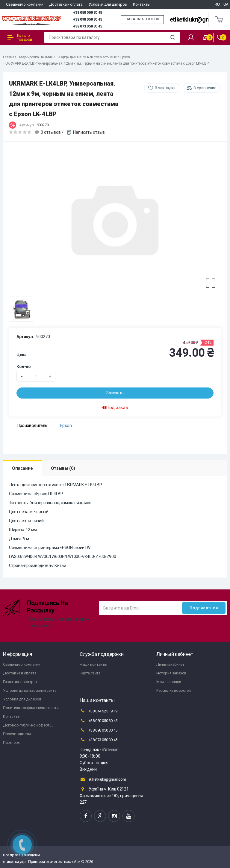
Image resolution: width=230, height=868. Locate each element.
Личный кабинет (170, 664)
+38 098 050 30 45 (88, 19)
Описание (22, 468)
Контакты (142, 4)
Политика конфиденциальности (31, 708)
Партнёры (12, 742)
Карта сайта (90, 673)
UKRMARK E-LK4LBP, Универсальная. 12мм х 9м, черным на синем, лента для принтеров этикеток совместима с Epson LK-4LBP (107, 63)
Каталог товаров (20, 37)
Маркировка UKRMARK (37, 57)
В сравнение (205, 88)
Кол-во (24, 367)
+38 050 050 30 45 (88, 13)
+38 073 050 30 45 (88, 26)
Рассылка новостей (173, 690)
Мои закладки (169, 682)
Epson (66, 425)
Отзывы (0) (63, 468)
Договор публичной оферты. (28, 725)
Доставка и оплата (66, 4)
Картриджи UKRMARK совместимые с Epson (94, 57)
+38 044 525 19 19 (99, 711)
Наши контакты (93, 664)
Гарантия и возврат (20, 682)
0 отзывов (51, 132)
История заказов (171, 673)
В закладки (165, 88)
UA (226, 4)
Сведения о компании (25, 4)
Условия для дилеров (108, 4)
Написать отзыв (89, 132)
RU (217, 4)
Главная (10, 57)
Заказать (115, 393)
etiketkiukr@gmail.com (200, 20)
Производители (17, 734)
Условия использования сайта (30, 690)
